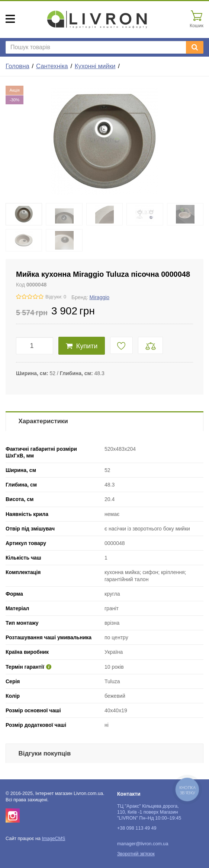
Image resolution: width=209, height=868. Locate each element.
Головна (17, 66)
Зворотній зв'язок (136, 854)
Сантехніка (52, 66)
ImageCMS (53, 839)
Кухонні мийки (95, 66)
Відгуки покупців (45, 753)
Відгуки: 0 (56, 297)
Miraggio (99, 297)
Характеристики (43, 421)
